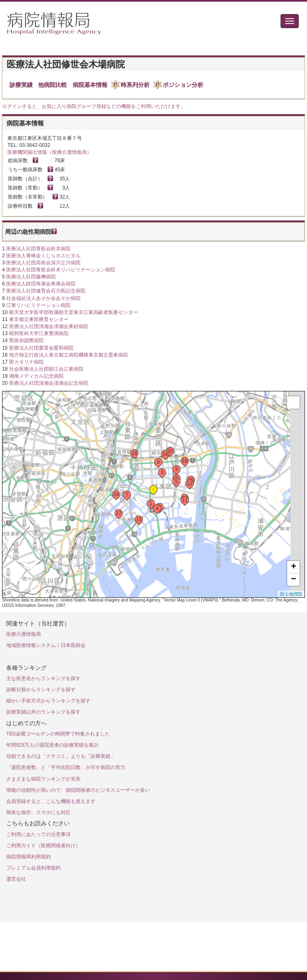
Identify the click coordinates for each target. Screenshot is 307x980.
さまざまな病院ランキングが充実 (43, 779)
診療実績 (21, 85)
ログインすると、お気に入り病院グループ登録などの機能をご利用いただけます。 (94, 106)
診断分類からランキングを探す (41, 690)
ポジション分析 (183, 85)
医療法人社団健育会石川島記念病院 (46, 291)
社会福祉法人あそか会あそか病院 (43, 298)
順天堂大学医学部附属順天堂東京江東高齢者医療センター (74, 312)
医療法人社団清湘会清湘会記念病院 (49, 383)
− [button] (294, 580)
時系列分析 (135, 85)
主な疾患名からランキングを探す (43, 678)
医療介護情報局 (24, 634)
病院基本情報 (90, 85)
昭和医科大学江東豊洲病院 (39, 333)
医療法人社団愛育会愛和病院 (41, 348)
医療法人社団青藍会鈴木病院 (38, 249)
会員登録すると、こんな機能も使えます (51, 801)
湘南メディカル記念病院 (36, 376)
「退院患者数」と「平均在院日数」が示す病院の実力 (66, 767)
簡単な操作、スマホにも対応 (38, 812)
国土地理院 (291, 594)
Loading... (152, 494)
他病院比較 (52, 85)
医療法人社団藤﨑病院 (31, 277)
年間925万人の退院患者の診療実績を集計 (52, 745)
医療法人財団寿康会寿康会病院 (41, 284)
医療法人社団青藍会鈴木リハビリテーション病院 (61, 270)
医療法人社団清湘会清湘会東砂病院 (49, 326)
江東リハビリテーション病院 (38, 305)
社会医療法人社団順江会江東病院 (46, 369)
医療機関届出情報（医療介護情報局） (50, 152)
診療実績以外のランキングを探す (43, 712)
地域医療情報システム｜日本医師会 (46, 645)
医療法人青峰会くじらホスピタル (43, 256)
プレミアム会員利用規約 (33, 868)
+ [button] (294, 567)
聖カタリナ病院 (26, 362)
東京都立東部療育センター (39, 319)
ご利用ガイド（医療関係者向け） (43, 846)
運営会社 (16, 879)
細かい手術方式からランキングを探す (48, 701)
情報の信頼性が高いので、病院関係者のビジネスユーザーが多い (78, 790)
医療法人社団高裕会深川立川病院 (43, 263)
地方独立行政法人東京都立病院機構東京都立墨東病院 (69, 355)
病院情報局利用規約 (29, 857)
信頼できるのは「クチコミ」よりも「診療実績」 (61, 756)
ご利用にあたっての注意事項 (38, 834)
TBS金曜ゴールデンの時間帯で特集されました (58, 734)
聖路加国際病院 (26, 340)
